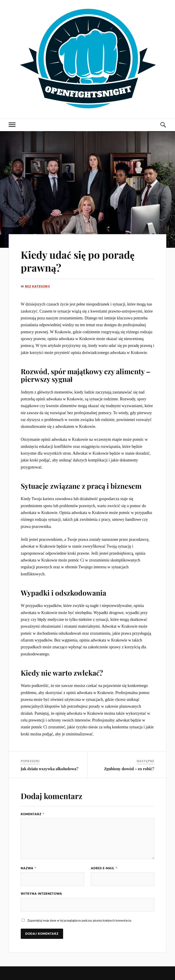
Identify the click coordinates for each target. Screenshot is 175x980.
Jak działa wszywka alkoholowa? (50, 769)
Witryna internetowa (41, 894)
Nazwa (28, 868)
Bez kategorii (37, 286)
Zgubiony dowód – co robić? (129, 769)
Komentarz (32, 814)
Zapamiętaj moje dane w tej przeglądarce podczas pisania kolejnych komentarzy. (80, 920)
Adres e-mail (104, 868)
